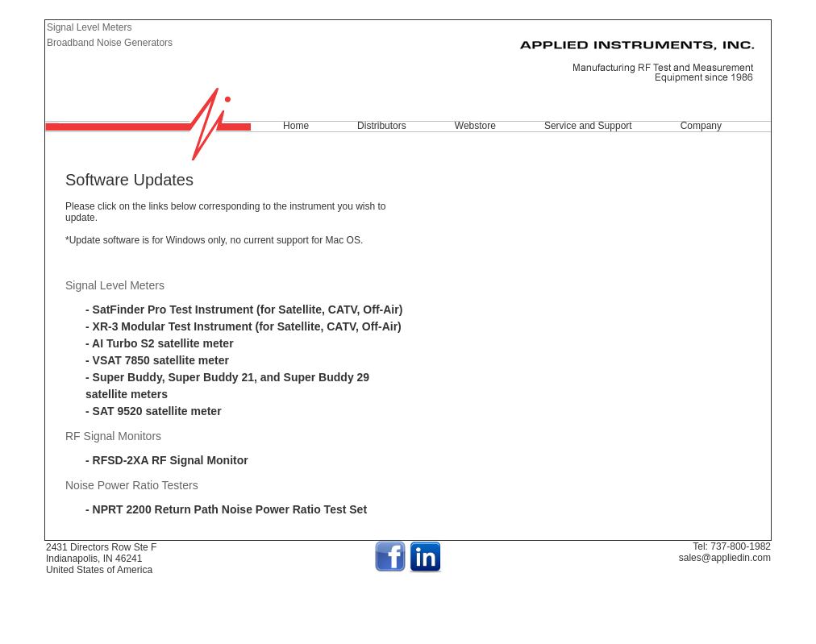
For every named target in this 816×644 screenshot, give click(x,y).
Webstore (475, 126)
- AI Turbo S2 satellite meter (160, 343)
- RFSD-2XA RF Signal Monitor (167, 460)
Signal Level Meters (89, 27)
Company (701, 126)
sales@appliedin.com (725, 558)
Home (296, 126)
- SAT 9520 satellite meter (154, 411)
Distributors (382, 126)
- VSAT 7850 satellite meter (157, 360)
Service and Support (588, 126)
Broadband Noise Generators (110, 43)
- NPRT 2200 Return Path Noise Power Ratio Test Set (226, 509)
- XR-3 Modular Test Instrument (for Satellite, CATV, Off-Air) (244, 326)
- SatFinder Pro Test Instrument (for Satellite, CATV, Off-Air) (244, 310)
